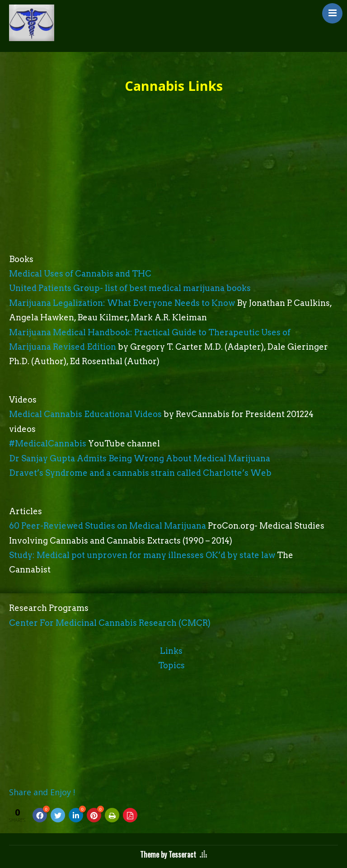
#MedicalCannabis (48, 443)
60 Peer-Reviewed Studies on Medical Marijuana (108, 526)
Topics (171, 665)
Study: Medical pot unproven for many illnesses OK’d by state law (142, 555)
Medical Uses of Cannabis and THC (80, 274)
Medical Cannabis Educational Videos (85, 414)
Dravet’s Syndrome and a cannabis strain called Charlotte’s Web (140, 473)
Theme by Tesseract (168, 854)
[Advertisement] (173, 184)
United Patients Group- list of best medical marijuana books (130, 288)
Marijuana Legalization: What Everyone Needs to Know (122, 303)
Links (171, 651)
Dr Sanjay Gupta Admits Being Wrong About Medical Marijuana (140, 458)
